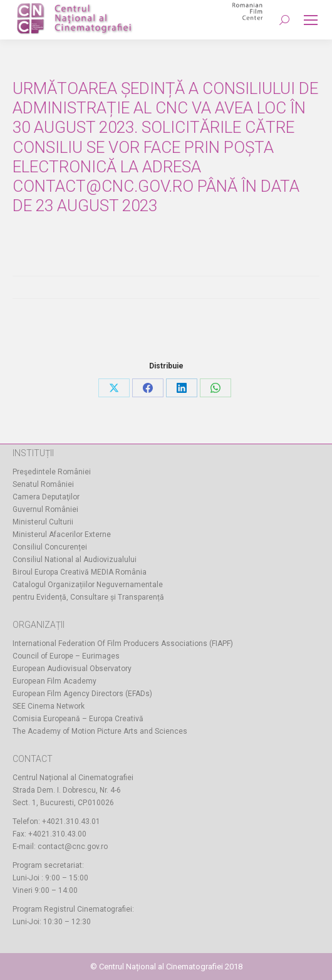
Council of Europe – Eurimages (66, 656)
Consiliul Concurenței (50, 547)
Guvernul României (45, 509)
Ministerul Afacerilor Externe (62, 534)
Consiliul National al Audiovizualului (75, 560)
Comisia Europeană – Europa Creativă (78, 719)
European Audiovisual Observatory (72, 669)
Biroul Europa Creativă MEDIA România (80, 572)
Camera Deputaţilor (46, 497)
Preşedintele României (52, 472)
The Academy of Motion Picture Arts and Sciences (100, 731)
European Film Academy (54, 681)
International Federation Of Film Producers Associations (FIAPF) (123, 644)
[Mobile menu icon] (311, 20)
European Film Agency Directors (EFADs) (82, 694)
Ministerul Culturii (43, 522)
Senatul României (43, 484)
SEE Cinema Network (49, 706)
